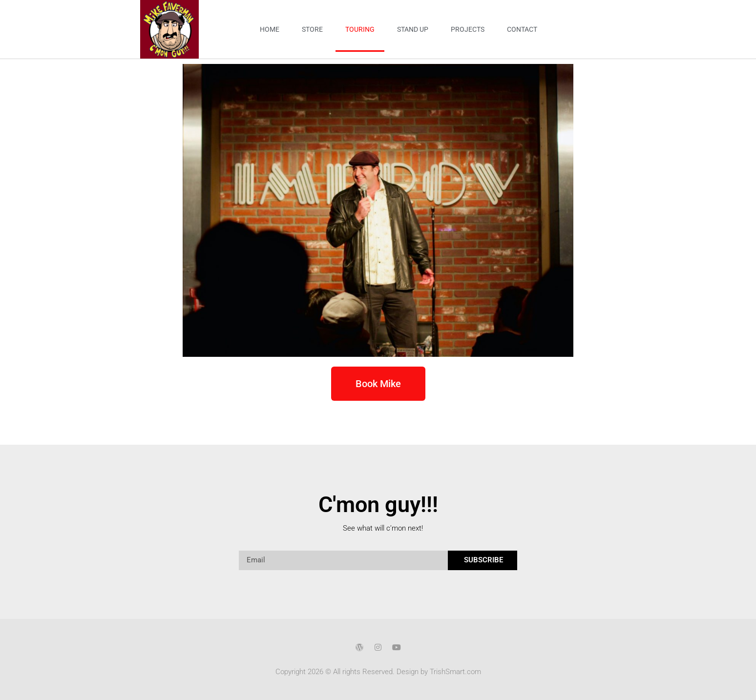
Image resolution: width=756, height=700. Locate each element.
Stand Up (413, 29)
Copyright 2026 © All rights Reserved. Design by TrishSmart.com (378, 672)
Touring (360, 29)
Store (312, 29)
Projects (468, 29)
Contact (522, 29)
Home (270, 29)
